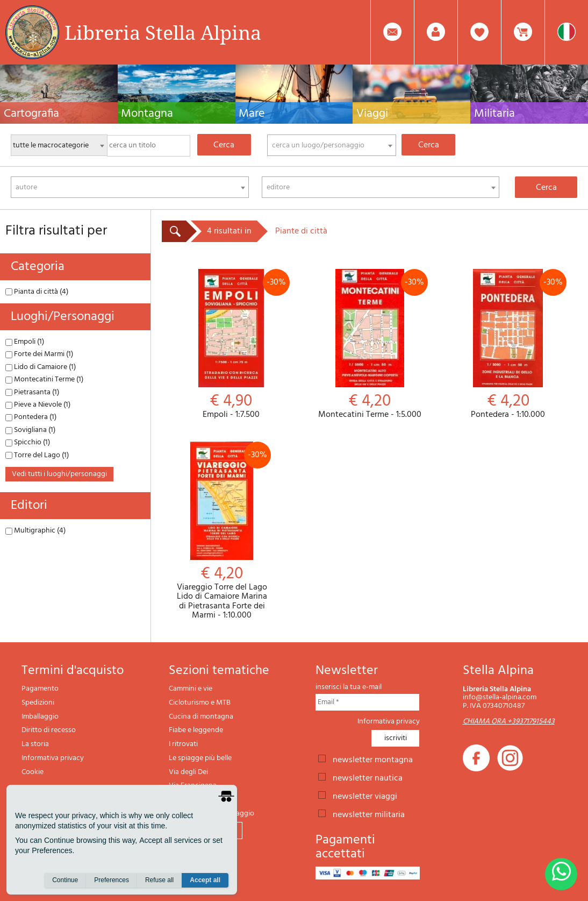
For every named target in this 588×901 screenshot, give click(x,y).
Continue (65, 880)
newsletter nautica (368, 777)
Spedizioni (38, 703)
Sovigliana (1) (30, 430)
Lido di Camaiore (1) (41, 367)
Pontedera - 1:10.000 (508, 345)
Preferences (112, 880)
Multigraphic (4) (35, 531)
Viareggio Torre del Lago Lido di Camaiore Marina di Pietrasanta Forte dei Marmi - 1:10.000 (222, 531)
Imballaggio (40, 717)
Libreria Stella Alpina (163, 32)
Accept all (205, 880)
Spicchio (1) (28, 442)
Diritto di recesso (49, 730)
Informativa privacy (53, 758)
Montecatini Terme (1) (44, 379)
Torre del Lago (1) (37, 455)
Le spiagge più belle (200, 758)
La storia (35, 744)
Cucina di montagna (201, 717)
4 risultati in (229, 231)
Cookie (33, 772)
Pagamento (40, 689)
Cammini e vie (191, 689)
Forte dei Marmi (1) (39, 354)
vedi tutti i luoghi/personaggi (59, 474)
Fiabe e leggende (196, 730)
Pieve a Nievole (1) (38, 405)
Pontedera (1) (31, 417)
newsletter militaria (369, 814)
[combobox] (332, 145)
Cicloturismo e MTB (200, 703)
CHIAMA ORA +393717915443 (509, 722)
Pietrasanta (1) (32, 392)
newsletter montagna (373, 759)
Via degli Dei (188, 772)
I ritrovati (183, 744)
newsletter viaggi (365, 796)
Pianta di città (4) (37, 292)
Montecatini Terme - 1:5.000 (370, 345)
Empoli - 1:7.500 (231, 345)
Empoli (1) (25, 342)
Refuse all (159, 880)
